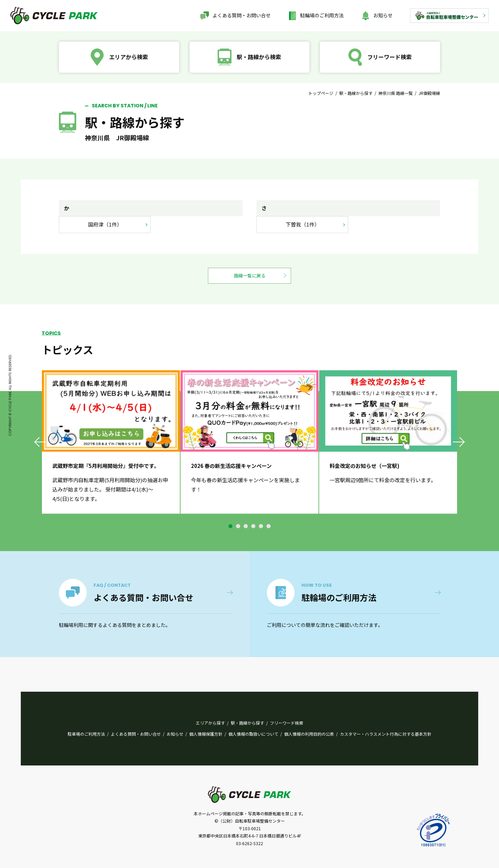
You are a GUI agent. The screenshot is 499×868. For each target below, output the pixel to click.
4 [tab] (253, 526)
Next (458, 442)
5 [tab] (261, 526)
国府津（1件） (105, 224)
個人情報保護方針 (206, 734)
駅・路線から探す (356, 93)
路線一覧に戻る (250, 276)
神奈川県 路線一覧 (396, 93)
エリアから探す (210, 723)
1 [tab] (230, 526)
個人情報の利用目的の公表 (309, 734)
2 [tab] (238, 526)
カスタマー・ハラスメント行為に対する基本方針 (386, 734)
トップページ (321, 93)
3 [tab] (246, 526)
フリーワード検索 (287, 723)
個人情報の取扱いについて (253, 734)
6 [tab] (269, 526)
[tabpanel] (111, 442)
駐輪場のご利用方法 (322, 15)
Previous (41, 442)
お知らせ (383, 15)
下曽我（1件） (303, 224)
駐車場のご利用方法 (86, 734)
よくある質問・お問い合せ (242, 15)
